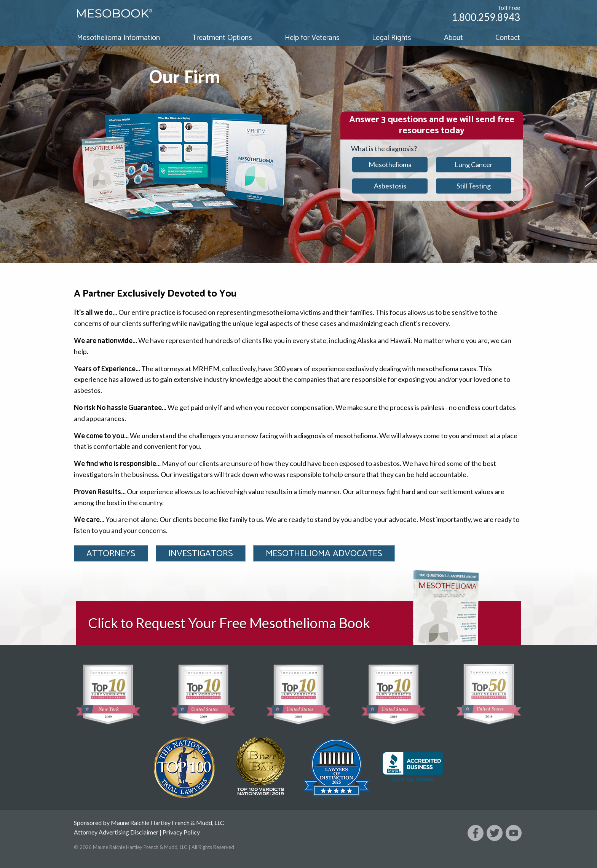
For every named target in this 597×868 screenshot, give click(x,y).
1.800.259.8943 (486, 17)
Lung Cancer (474, 164)
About (453, 38)
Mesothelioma (390, 164)
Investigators (201, 554)
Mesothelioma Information (118, 38)
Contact (508, 38)
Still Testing (474, 186)
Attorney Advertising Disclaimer (116, 832)
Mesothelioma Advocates (324, 554)
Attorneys (111, 554)
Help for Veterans (312, 38)
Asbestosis (390, 186)
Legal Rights (392, 38)
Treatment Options (222, 38)
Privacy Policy (181, 832)
